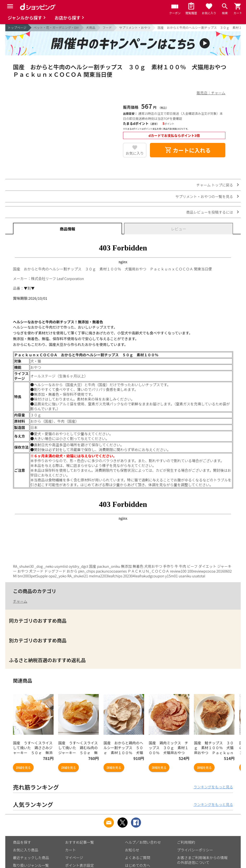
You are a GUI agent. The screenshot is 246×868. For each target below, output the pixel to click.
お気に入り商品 (26, 850)
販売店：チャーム (211, 93)
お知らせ (132, 850)
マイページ (74, 858)
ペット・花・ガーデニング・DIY (56, 28)
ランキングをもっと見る (213, 787)
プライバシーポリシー (195, 850)
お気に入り (135, 153)
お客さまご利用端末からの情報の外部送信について (202, 860)
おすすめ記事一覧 (80, 842)
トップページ (17, 28)
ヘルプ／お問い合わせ (143, 842)
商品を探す (22, 842)
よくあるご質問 (138, 858)
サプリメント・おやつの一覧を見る (204, 196)
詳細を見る (23, 768)
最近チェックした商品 (31, 858)
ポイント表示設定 (80, 865)
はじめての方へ (138, 865)
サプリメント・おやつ (135, 28)
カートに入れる (188, 150)
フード (107, 28)
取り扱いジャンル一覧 (31, 865)
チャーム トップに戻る (215, 185)
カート (71, 850)
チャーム (20, 601)
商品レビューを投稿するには (210, 212)
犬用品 (91, 28)
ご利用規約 (186, 842)
